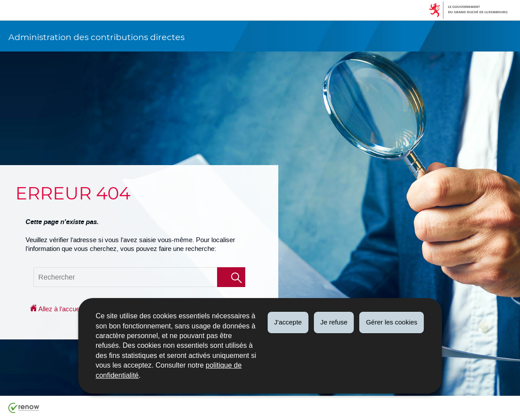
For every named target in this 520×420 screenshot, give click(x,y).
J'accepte (288, 322)
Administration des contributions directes (96, 37)
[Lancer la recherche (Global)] (231, 277)
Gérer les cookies (392, 322)
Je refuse (334, 322)
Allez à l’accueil (56, 309)
